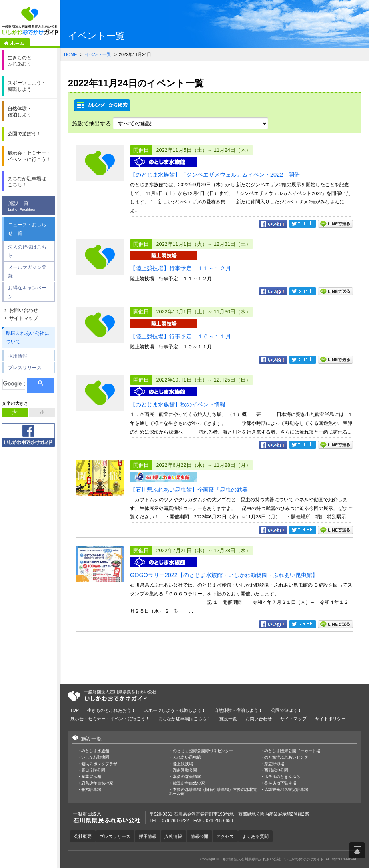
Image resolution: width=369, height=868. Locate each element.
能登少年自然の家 (189, 783)
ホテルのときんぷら (282, 777)
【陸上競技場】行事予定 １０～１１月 (180, 336)
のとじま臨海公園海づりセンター (203, 751)
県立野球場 (274, 764)
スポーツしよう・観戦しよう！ (175, 710)
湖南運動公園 (185, 770)
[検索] (14, 384)
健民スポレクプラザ (99, 764)
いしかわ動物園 (95, 757)
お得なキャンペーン (27, 292)
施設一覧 (30, 206)
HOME (70, 54)
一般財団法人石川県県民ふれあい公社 (112, 696)
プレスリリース (25, 367)
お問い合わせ (24, 310)
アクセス (226, 836)
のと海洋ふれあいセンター (288, 757)
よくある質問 (257, 836)
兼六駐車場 (91, 790)
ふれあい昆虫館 (187, 757)
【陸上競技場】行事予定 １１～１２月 (180, 268)
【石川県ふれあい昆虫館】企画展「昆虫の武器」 (192, 490)
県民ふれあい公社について (28, 337)
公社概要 (83, 836)
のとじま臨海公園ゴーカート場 (292, 751)
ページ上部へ (357, 850)
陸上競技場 (183, 764)
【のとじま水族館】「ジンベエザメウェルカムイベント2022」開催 (215, 175)
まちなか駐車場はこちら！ (184, 719)
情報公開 (200, 836)
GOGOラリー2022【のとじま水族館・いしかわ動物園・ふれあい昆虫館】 (224, 575)
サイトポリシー (330, 719)
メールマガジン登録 (27, 272)
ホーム (15, 43)
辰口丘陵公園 (93, 770)
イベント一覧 (98, 54)
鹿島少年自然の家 (97, 783)
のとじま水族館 (95, 751)
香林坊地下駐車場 (280, 783)
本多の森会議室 (187, 777)
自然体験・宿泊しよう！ (238, 710)
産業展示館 (91, 777)
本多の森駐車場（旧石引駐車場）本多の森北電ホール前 (213, 792)
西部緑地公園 (276, 770)
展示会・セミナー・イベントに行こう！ (110, 719)
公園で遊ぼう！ (286, 710)
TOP (74, 710)
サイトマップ (24, 318)
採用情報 (18, 356)
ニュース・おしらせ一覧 (27, 229)
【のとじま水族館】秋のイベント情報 (178, 404)
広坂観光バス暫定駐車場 (286, 790)
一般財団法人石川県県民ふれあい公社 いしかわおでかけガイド (30, 21)
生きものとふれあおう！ (111, 710)
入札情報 (174, 836)
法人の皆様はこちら (27, 251)
